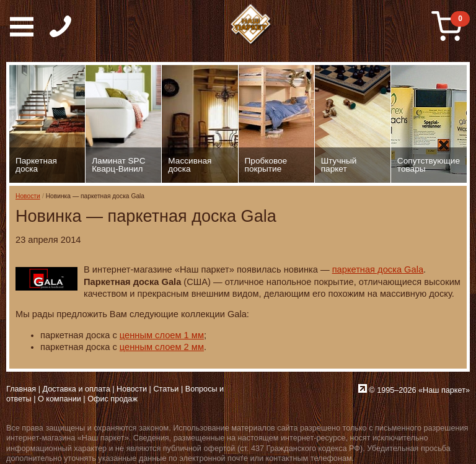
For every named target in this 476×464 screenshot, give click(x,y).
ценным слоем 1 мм (162, 335)
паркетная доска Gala (378, 269)
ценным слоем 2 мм (162, 347)
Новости (28, 196)
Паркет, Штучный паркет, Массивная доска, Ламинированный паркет (251, 25)
